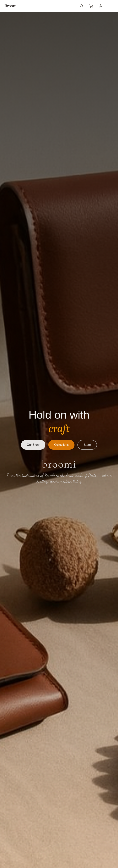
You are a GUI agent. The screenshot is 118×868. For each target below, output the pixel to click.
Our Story (33, 445)
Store (87, 445)
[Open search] (81, 6)
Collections (61, 445)
